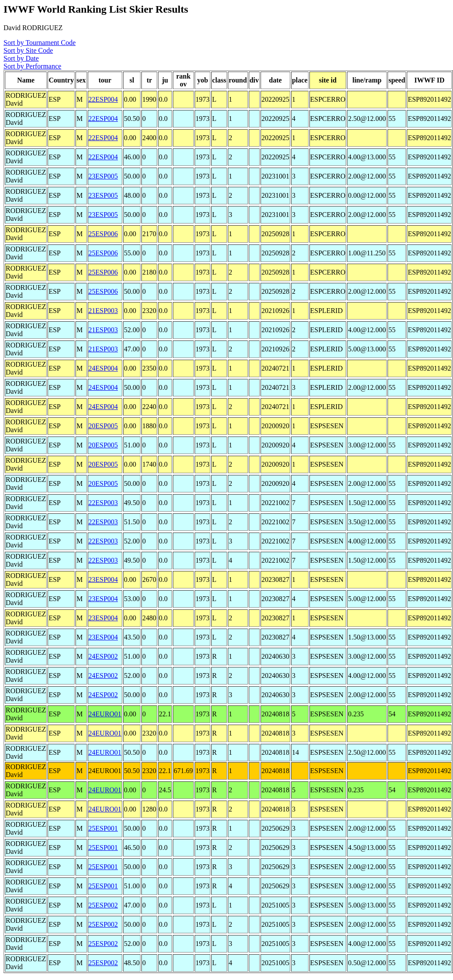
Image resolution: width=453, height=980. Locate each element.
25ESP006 (103, 234)
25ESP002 (103, 905)
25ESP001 (103, 828)
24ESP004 (103, 368)
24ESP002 (103, 656)
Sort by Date (21, 58)
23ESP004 (103, 579)
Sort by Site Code (28, 50)
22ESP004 (103, 99)
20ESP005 (103, 426)
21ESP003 (103, 311)
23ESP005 (103, 176)
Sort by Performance (32, 66)
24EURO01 (105, 714)
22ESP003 (103, 503)
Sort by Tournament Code (39, 43)
